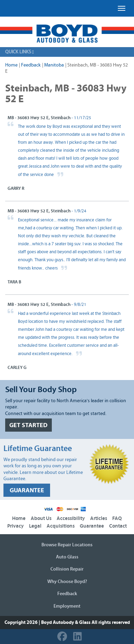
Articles (99, 518)
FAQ (117, 518)
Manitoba (54, 65)
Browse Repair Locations (67, 545)
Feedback (31, 65)
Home (11, 65)
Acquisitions (61, 526)
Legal (35, 526)
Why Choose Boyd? (67, 582)
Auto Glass (67, 557)
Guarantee (92, 526)
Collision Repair (67, 569)
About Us (41, 518)
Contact (118, 526)
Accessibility (71, 518)
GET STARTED (28, 425)
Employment (67, 606)
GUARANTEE (27, 490)
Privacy (16, 526)
